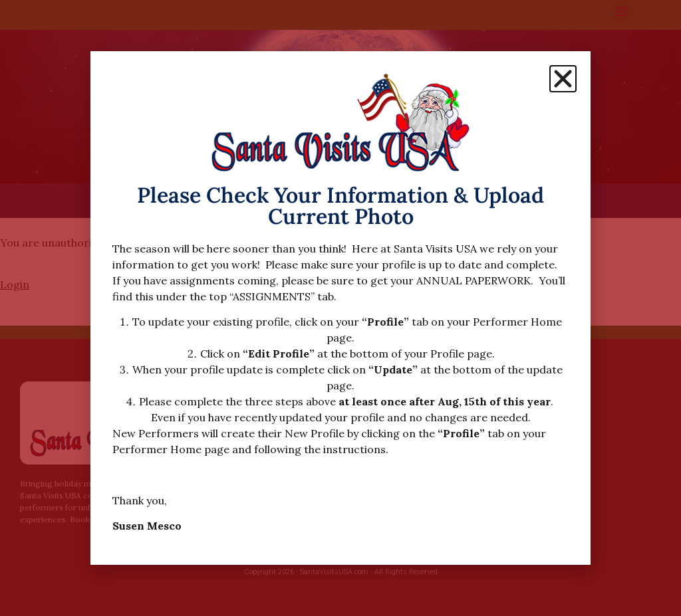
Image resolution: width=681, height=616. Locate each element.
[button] (563, 79)
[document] (340, 308)
